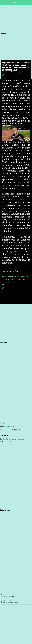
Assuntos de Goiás (11, 3)
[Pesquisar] (30, 3)
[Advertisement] (16, 323)
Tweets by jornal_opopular (8, 426)
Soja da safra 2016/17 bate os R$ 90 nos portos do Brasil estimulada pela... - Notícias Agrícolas (15, 279)
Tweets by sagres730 (7, 597)
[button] (3, 75)
